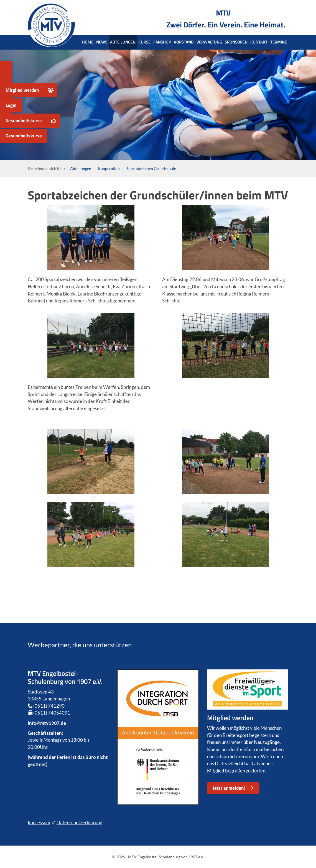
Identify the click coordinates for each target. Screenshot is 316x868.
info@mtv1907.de (47, 723)
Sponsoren (236, 42)
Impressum (39, 822)
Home (88, 42)
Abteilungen (123, 42)
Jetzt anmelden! (229, 788)
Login (11, 105)
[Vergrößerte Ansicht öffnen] (91, 237)
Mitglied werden (22, 90)
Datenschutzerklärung (79, 822)
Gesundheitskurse (24, 120)
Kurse (144, 42)
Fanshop (162, 42)
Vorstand (184, 42)
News (102, 42)
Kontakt (259, 42)
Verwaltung (209, 42)
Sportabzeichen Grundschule (151, 169)
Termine (279, 42)
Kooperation (109, 169)
